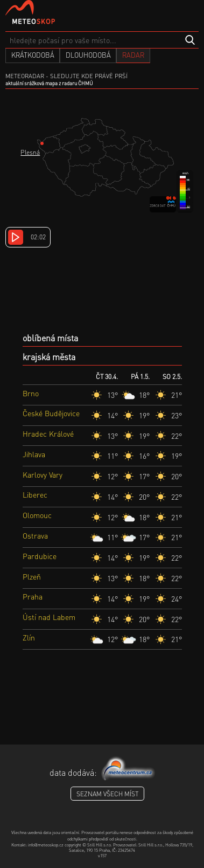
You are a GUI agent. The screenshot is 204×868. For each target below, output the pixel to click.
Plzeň (32, 576)
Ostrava (35, 535)
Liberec (35, 494)
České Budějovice (51, 413)
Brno (31, 393)
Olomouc (37, 515)
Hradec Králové (48, 433)
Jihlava (34, 454)
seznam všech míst (107, 794)
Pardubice (40, 556)
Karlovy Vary (43, 474)
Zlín (29, 637)
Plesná (30, 152)
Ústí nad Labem (49, 617)
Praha (33, 596)
